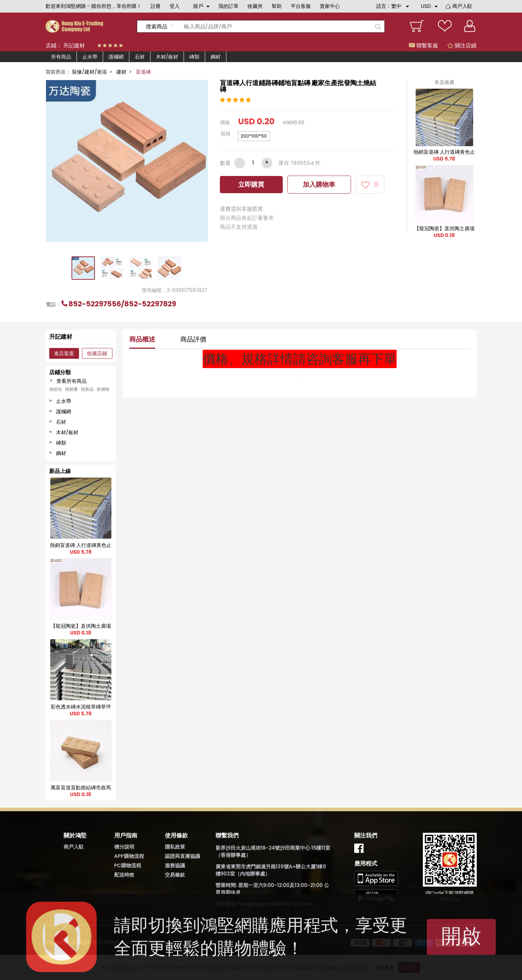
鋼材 (216, 57)
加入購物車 (319, 184)
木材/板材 (167, 57)
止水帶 (90, 57)
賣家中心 (330, 6)
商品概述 (142, 339)
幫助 (277, 6)
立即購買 (251, 184)
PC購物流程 (128, 865)
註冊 (156, 6)
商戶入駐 (462, 6)
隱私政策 (175, 847)
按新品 (87, 389)
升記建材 (74, 45)
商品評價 (193, 339)
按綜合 (56, 389)
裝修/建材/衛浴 (89, 72)
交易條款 (175, 875)
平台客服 (301, 6)
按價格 (103, 389)
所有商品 (61, 57)
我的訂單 (228, 6)
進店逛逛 (64, 353)
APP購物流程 (129, 856)
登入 (175, 6)
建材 (121, 72)
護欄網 (116, 57)
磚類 (194, 57)
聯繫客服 (423, 45)
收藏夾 (255, 6)
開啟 (461, 936)
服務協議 (175, 865)
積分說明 (124, 847)
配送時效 (124, 875)
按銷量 (71, 389)
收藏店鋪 (97, 353)
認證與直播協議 (183, 856)
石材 (140, 57)
